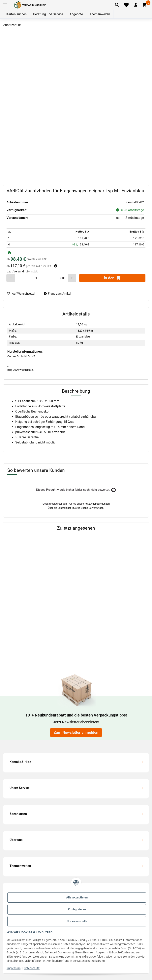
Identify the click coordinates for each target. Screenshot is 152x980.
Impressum (14, 968)
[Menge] (36, 278)
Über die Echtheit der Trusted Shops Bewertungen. (76, 508)
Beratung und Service (48, 14)
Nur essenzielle (77, 921)
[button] (136, 5)
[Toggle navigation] (5, 5)
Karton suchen (16, 14)
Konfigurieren (77, 909)
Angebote (76, 14)
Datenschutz (32, 968)
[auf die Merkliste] (22, 294)
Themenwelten (100, 14)
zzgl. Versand (15, 271)
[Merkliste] (126, 5)
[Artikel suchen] (117, 5)
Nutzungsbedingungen (97, 504)
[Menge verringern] (11, 278)
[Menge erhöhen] (72, 278)
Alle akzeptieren (77, 897)
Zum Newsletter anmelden (76, 733)
